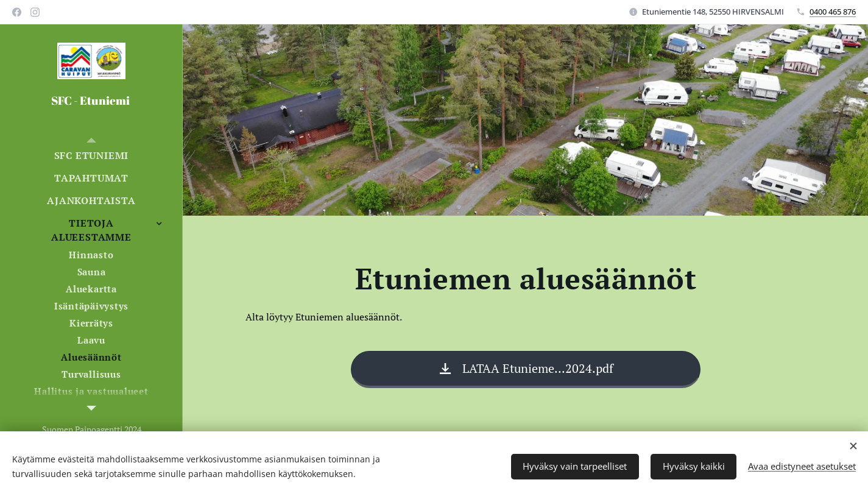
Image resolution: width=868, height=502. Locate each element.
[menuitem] (91, 156)
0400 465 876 (833, 12)
